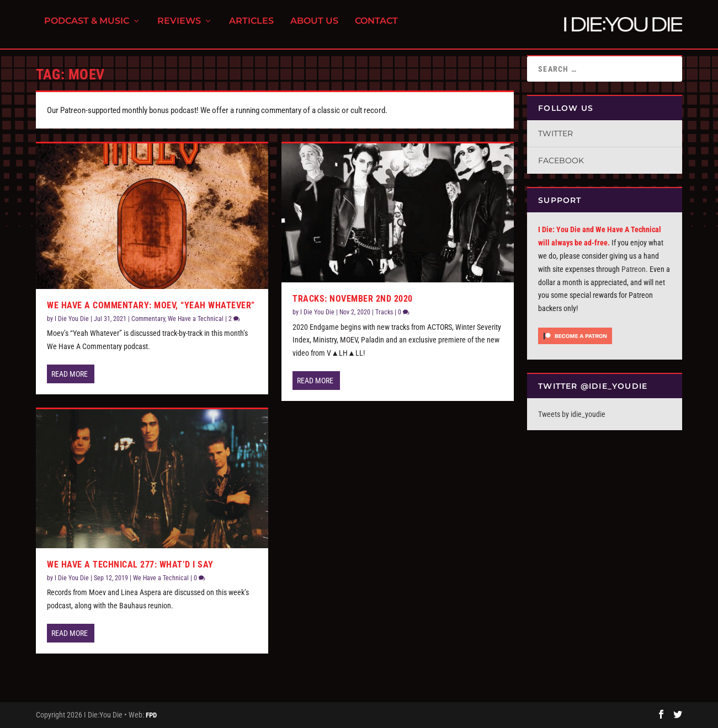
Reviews (179, 28)
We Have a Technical (196, 319)
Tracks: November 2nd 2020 (353, 299)
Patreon (634, 269)
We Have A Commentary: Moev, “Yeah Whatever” (151, 305)
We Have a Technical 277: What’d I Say (130, 564)
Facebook (561, 160)
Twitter (555, 133)
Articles (251, 28)
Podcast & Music (87, 28)
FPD (151, 715)
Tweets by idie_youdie (572, 414)
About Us (314, 28)
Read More (70, 374)
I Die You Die (72, 319)
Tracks (384, 312)
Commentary (148, 319)
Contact (376, 28)
